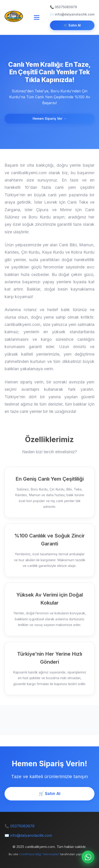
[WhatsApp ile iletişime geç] (88, 857)
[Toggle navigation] (37, 17)
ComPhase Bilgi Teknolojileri (39, 854)
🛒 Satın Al (72, 25)
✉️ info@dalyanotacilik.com (72, 14)
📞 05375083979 (63, 7)
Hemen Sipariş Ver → (50, 119)
